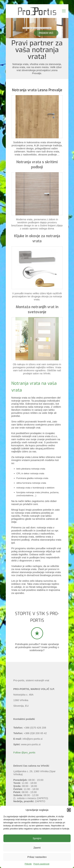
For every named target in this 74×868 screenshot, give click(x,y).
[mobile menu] (64, 11)
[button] (69, 810)
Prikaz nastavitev (37, 857)
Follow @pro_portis (24, 752)
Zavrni (37, 848)
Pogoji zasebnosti (41, 864)
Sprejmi (37, 838)
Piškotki (28, 864)
